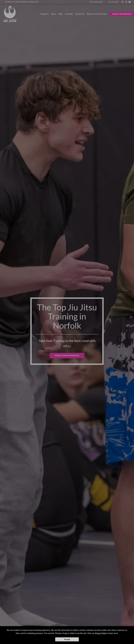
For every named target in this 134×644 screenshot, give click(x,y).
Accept (67, 639)
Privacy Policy (101, 633)
